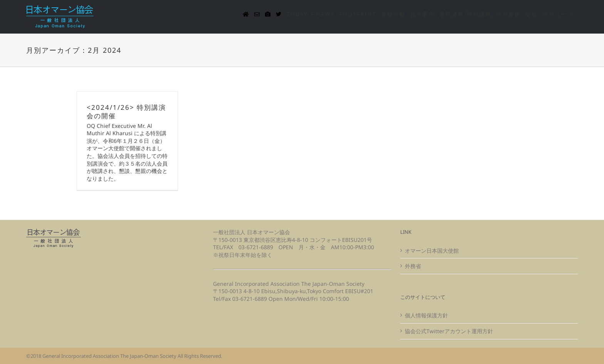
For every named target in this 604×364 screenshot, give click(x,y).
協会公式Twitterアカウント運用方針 (449, 331)
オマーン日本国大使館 (432, 251)
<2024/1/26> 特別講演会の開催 (126, 112)
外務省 (413, 266)
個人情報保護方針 (426, 315)
